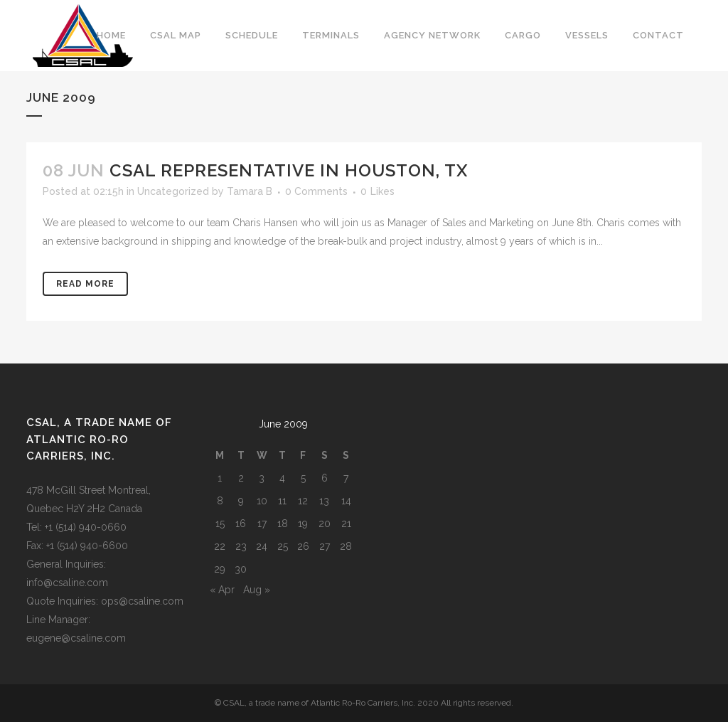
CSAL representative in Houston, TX (289, 170)
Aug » (257, 590)
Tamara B (250, 191)
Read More (85, 284)
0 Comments (316, 191)
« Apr (222, 590)
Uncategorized (173, 191)
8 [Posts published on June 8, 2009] (220, 501)
